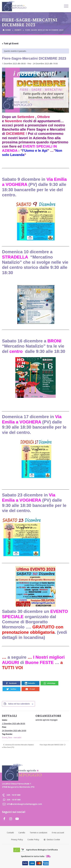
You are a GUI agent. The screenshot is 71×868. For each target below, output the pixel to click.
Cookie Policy (33, 839)
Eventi (18, 30)
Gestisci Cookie (52, 839)
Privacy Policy (17, 839)
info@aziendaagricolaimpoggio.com (24, 804)
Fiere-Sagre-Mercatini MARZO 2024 (52, 745)
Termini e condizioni (38, 833)
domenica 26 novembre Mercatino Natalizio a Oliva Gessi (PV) (18, 746)
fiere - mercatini (15, 738)
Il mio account (58, 833)
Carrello (22, 833)
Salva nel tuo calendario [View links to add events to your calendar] (19, 704)
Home (8, 30)
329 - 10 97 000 (13, 795)
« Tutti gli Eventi (10, 44)
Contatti (10, 833)
